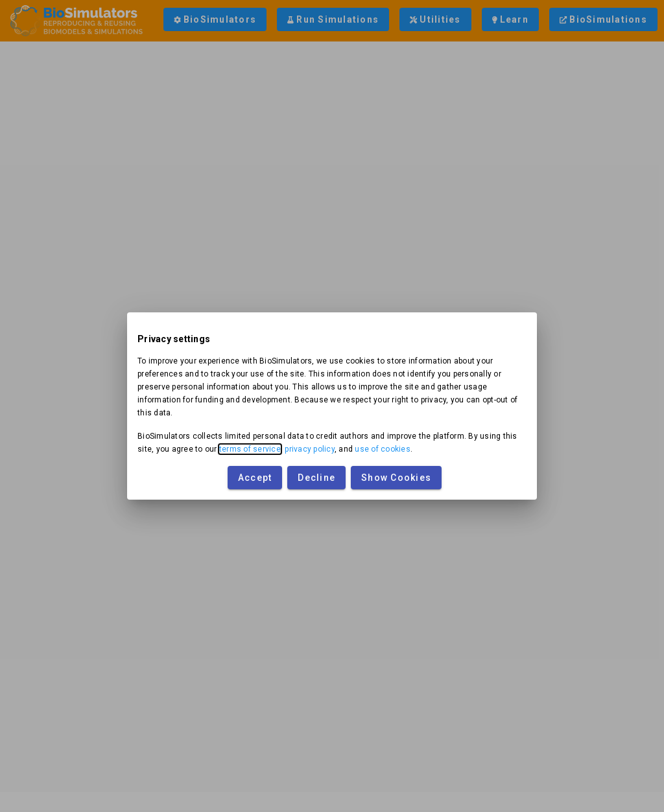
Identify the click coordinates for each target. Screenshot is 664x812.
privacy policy (310, 449)
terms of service (250, 449)
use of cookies (383, 449)
